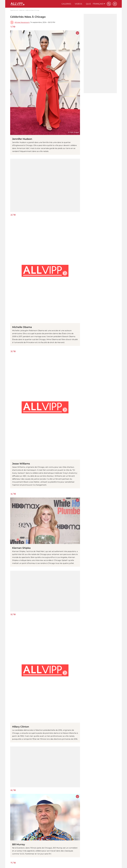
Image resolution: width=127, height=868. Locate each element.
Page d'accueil (14, 10)
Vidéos (78, 4)
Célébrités (22, 10)
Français (99, 4)
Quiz (88, 4)
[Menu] (115, 4)
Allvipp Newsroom (22, 22)
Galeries (66, 4)
